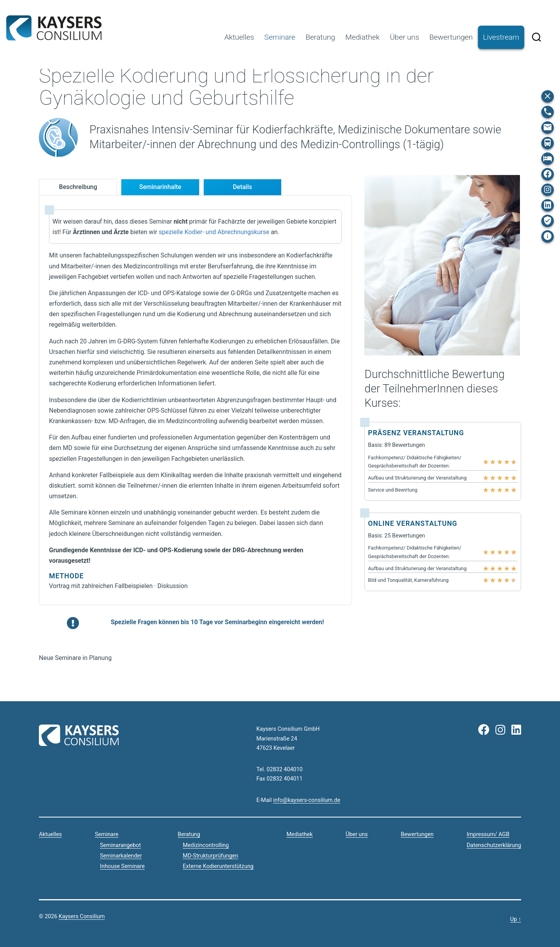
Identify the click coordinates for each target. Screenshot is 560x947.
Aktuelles (239, 37)
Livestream (501, 37)
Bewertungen (451, 37)
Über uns (404, 37)
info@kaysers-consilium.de (306, 800)
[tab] (78, 187)
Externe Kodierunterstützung (218, 866)
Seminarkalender (121, 856)
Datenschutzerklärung (494, 845)
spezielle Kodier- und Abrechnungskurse (214, 232)
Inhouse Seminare (122, 866)
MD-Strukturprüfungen (210, 856)
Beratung (320, 37)
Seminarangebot (120, 845)
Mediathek (362, 37)
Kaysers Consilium (54, 28)
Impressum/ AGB (488, 834)
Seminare (280, 37)
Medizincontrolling (206, 845)
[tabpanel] (195, 400)
